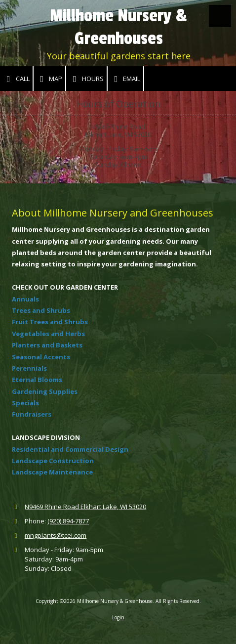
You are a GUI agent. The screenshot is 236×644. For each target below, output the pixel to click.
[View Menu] (220, 16)
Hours (86, 79)
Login (118, 617)
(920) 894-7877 (68, 521)
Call (16, 79)
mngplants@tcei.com (56, 535)
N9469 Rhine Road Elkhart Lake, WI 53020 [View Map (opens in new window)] (85, 507)
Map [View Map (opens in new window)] (50, 79)
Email (126, 79)
